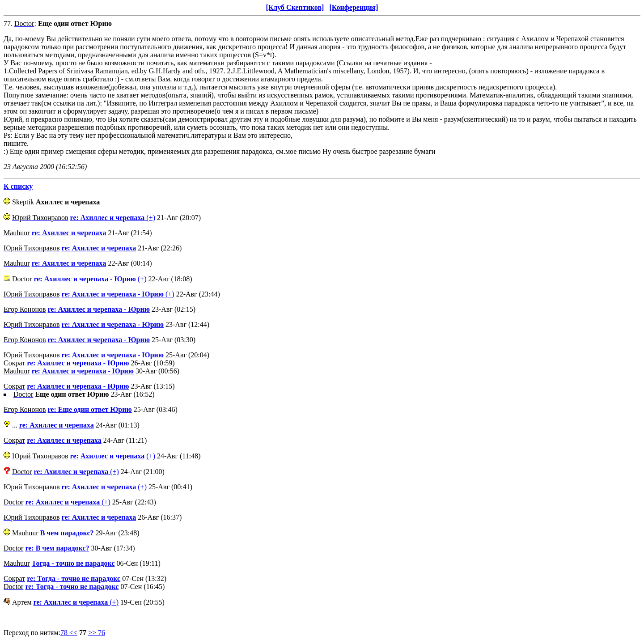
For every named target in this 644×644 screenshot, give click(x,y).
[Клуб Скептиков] (295, 7)
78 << (69, 633)
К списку (18, 186)
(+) (113, 218)
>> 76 (97, 633)
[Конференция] (354, 7)
